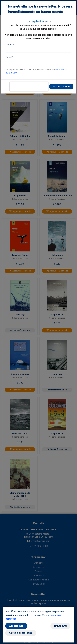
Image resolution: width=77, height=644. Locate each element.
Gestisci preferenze (21, 633)
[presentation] (29, 87)
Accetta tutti (16, 626)
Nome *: (10, 44)
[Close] (7, 5)
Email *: (10, 57)
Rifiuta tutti (60, 626)
